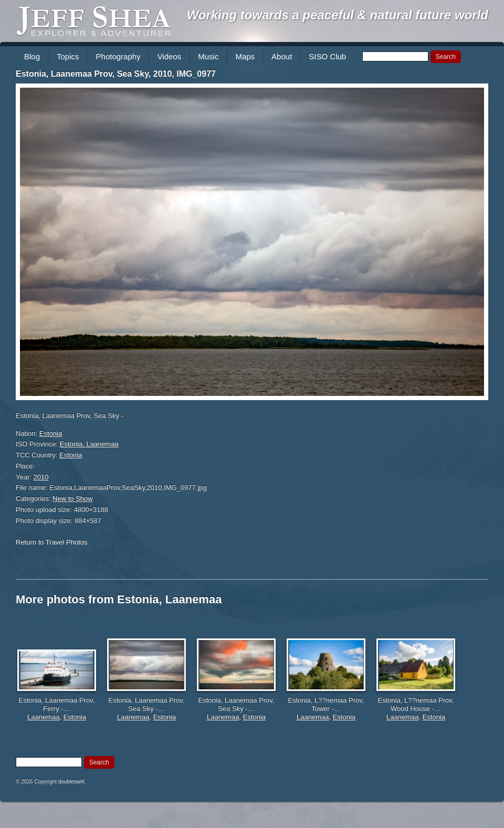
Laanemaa (43, 717)
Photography (118, 56)
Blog (32, 56)
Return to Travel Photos (52, 542)
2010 (41, 477)
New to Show (73, 499)
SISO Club (327, 56)
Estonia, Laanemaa (89, 444)
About (282, 56)
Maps (245, 56)
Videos (170, 56)
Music (208, 56)
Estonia (51, 433)
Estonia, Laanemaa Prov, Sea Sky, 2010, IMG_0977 (116, 74)
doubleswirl (71, 782)
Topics (68, 56)
